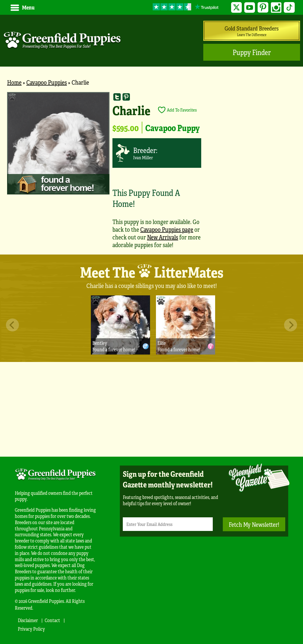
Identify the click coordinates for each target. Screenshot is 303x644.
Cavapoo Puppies (47, 82)
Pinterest (263, 8)
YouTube (250, 8)
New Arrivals (163, 237)
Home (14, 82)
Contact (52, 620)
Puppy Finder (252, 52)
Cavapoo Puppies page (167, 229)
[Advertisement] (151, 409)
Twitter (237, 8)
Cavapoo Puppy (173, 128)
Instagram (276, 8)
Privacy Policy (31, 629)
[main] (151, 173)
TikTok (289, 8)
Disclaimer (28, 620)
